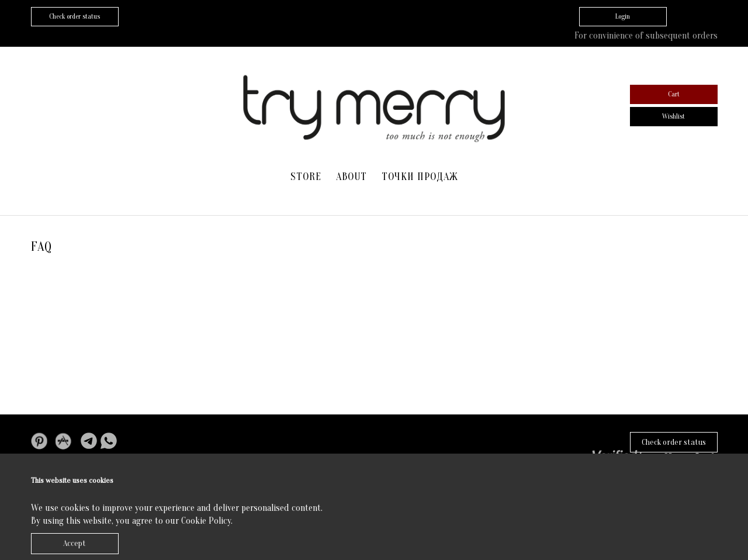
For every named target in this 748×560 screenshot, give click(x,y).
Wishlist (673, 116)
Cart (674, 94)
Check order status (674, 442)
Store (306, 177)
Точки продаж (420, 177)
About (352, 177)
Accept (75, 543)
